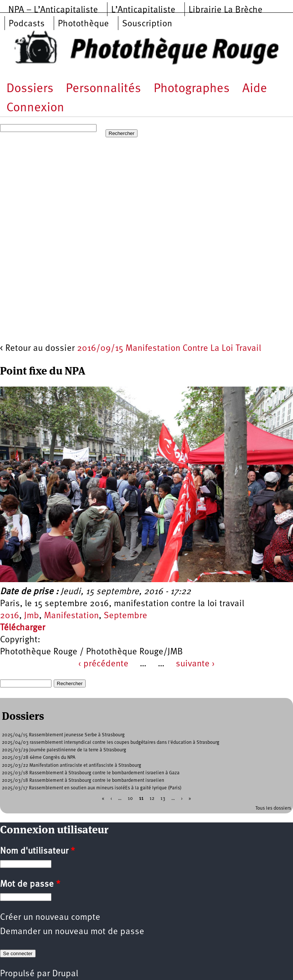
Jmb (32, 616)
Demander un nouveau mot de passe (72, 932)
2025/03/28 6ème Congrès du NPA (39, 758)
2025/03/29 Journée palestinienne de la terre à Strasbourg (64, 750)
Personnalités (103, 89)
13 (163, 798)
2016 (10, 616)
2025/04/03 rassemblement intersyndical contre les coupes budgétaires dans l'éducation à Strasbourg (111, 743)
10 (130, 798)
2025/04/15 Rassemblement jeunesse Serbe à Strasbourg (63, 735)
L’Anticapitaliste (143, 10)
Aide (255, 89)
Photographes (192, 89)
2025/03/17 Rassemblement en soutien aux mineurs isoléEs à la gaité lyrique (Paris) (92, 788)
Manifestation (71, 616)
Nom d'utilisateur (37, 851)
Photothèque (83, 24)
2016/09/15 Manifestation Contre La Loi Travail (169, 349)
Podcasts (27, 24)
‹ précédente (103, 664)
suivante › (195, 664)
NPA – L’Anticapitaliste (53, 10)
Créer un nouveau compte (50, 918)
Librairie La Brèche (226, 10)
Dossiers (30, 89)
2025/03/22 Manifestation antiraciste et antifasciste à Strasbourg (72, 765)
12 (152, 798)
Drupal (65, 974)
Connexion (35, 108)
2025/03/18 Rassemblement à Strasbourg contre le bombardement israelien (83, 781)
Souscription (147, 24)
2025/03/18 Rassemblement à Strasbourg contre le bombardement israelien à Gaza (91, 773)
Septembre (125, 616)
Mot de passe (30, 884)
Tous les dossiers (273, 808)
